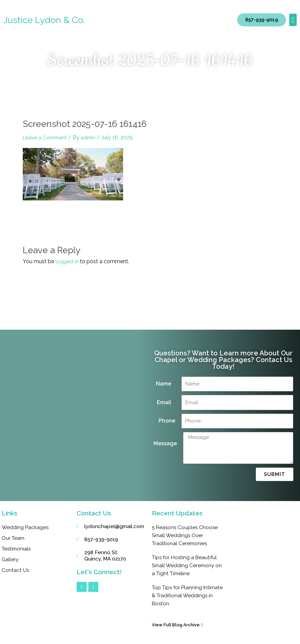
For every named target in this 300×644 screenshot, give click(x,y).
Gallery (10, 559)
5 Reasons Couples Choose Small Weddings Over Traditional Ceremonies (186, 535)
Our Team (14, 538)
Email (165, 402)
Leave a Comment (46, 137)
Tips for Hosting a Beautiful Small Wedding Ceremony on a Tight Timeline (186, 565)
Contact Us (16, 570)
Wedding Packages (26, 527)
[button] (293, 20)
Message (165, 443)
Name (164, 384)
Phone (167, 421)
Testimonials (17, 549)
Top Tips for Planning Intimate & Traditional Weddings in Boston (178, 595)
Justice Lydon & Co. (45, 20)
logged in (67, 261)
